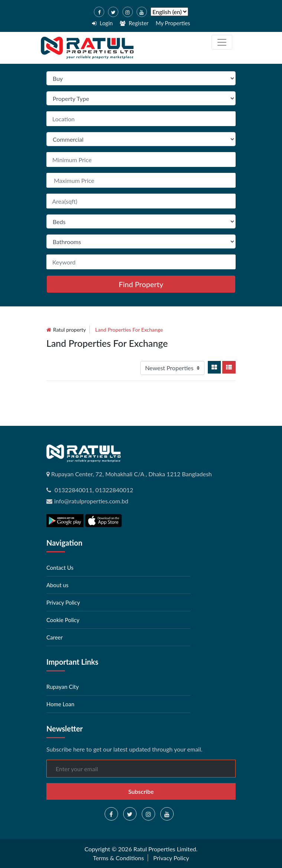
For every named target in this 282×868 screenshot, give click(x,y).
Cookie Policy (63, 620)
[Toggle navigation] (222, 42)
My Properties (173, 23)
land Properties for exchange (129, 330)
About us (57, 585)
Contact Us (60, 568)
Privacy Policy (63, 602)
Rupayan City (63, 687)
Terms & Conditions (118, 858)
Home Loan (60, 704)
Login (102, 23)
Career (55, 637)
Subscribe (141, 791)
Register (134, 23)
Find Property (141, 284)
